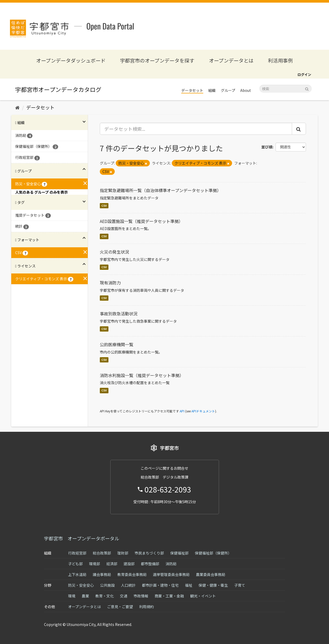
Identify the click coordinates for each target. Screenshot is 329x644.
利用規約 (146, 607)
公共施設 (107, 585)
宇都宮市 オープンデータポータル (82, 538)
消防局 (171, 564)
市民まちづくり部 (149, 553)
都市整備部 (150, 564)
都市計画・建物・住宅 (160, 585)
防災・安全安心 (81, 585)
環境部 (95, 564)
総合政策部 (102, 553)
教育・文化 (105, 596)
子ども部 (75, 564)
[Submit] (307, 88)
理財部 (123, 553)
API (182, 411)
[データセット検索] (286, 89)
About (246, 90)
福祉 (189, 585)
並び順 (267, 147)
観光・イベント (203, 596)
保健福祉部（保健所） (213, 553)
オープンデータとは (231, 60)
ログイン (304, 74)
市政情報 (141, 596)
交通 (124, 596)
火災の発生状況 (114, 252)
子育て (240, 585)
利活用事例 (280, 60)
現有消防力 (110, 283)
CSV (104, 206)
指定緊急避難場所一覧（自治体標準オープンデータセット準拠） (160, 190)
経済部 (112, 564)
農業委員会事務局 (211, 574)
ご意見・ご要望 (120, 607)
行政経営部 (77, 553)
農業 (85, 596)
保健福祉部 (179, 553)
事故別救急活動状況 (119, 313)
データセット (192, 90)
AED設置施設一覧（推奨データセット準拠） (141, 221)
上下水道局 (77, 574)
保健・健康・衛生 (213, 585)
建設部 (129, 564)
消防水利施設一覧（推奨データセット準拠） (142, 375)
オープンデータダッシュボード (71, 60)
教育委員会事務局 (132, 574)
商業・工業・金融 (169, 596)
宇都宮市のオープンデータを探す (157, 60)
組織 (212, 90)
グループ (228, 90)
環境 (72, 596)
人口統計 (128, 585)
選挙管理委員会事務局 (171, 574)
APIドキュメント (203, 411)
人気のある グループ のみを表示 (42, 192)
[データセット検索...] (196, 129)
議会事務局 (102, 574)
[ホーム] (17, 107)
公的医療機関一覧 (117, 344)
